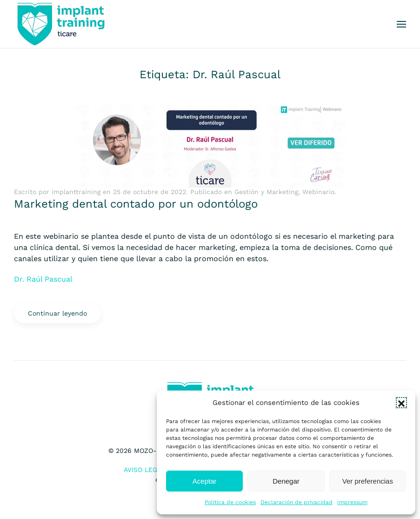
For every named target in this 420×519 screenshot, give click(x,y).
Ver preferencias (368, 481)
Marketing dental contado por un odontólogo (136, 204)
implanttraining (76, 192)
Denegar (286, 481)
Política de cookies (230, 502)
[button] (401, 403)
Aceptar (205, 481)
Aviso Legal (144, 470)
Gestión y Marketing (266, 192)
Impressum (352, 502)
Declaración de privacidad (297, 502)
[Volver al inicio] (60, 24)
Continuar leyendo (57, 313)
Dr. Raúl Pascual (43, 279)
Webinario (318, 192)
